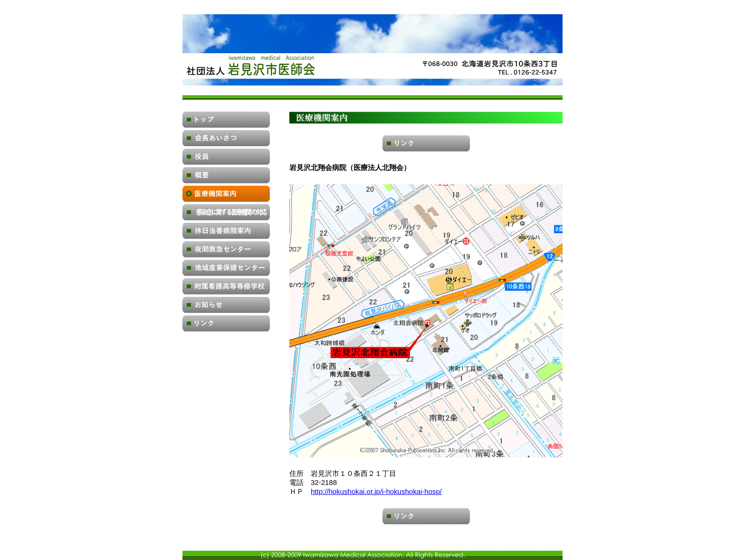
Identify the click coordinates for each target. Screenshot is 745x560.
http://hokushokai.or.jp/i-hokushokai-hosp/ (376, 491)
